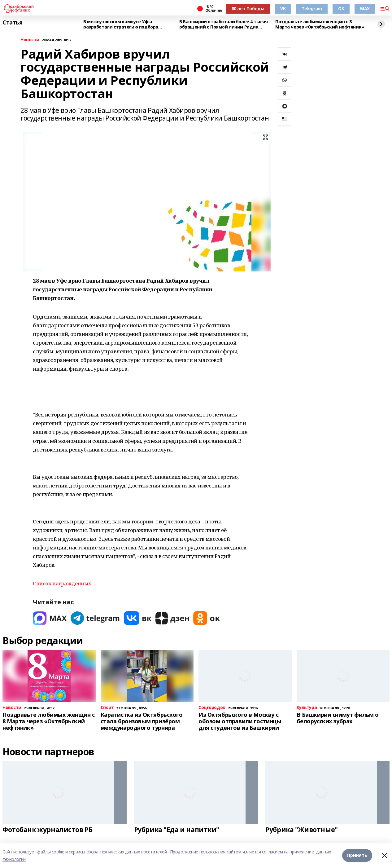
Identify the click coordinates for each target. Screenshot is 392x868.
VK (283, 9)
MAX (365, 9)
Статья (12, 23)
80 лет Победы (248, 9)
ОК (341, 9)
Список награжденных (62, 583)
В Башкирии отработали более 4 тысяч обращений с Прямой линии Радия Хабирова (223, 24)
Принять (357, 855)
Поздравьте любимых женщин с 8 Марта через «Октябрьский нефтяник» (320, 24)
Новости (30, 40)
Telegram (312, 9)
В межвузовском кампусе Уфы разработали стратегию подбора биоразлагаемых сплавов (121, 24)
